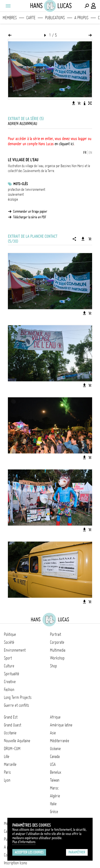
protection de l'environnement (26, 190)
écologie (13, 199)
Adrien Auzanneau (23, 124)
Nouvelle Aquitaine (17, 741)
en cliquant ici (64, 144)
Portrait (56, 634)
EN (90, 153)
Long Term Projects (18, 697)
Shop (53, 666)
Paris (7, 772)
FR (85, 153)
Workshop (57, 658)
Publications (55, 18)
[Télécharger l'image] (74, 103)
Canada (55, 756)
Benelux (56, 772)
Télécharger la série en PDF (30, 217)
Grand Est (11, 717)
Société (9, 642)
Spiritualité (12, 674)
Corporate (57, 642)
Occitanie (10, 733)
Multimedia (58, 650)
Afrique (55, 717)
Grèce (54, 812)
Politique (10, 634)
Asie (53, 733)
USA (53, 764)
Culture (9, 666)
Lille (7, 756)
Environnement (15, 650)
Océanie (55, 749)
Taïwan (55, 780)
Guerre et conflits (17, 705)
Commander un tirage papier (30, 211)
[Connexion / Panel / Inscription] (94, 6)
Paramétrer (77, 852)
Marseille (10, 764)
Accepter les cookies (29, 852)
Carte (31, 18)
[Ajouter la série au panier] (90, 239)
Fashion (9, 690)
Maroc (54, 788)
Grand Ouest (13, 725)
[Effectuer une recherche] (87, 6)
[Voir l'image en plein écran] (90, 103)
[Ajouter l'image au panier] (79, 103)
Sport (8, 658)
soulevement (16, 194)
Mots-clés (21, 184)
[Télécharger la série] (83, 239)
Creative (10, 682)
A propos (81, 18)
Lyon (7, 780)
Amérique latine (61, 725)
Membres (10, 18)
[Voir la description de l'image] (84, 103)
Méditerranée (60, 741)
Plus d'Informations (24, 842)
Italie (53, 804)
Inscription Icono (16, 863)
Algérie (55, 796)
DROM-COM (12, 749)
